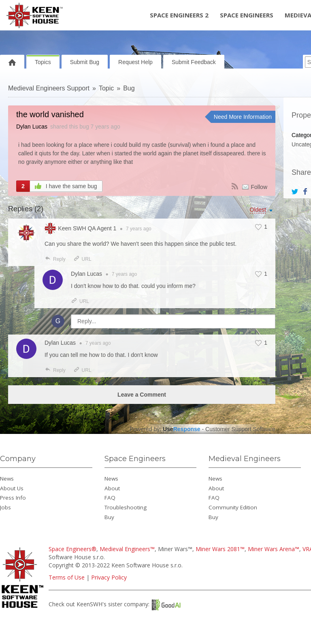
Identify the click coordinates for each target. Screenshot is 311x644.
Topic (106, 88)
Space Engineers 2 (179, 15)
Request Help (135, 62)
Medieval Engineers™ (127, 549)
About (112, 488)
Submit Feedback (194, 62)
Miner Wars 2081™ (220, 549)
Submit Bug (85, 62)
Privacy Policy (109, 577)
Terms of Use (67, 577)
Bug (129, 88)
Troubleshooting (126, 507)
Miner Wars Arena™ (274, 549)
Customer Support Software (240, 429)
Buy (109, 517)
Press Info (13, 498)
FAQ (110, 498)
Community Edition (233, 507)
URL (82, 259)
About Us (12, 488)
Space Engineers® (72, 549)
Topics (43, 62)
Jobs (5, 507)
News (7, 479)
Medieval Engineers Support (49, 88)
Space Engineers (247, 15)
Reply (55, 259)
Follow (259, 187)
